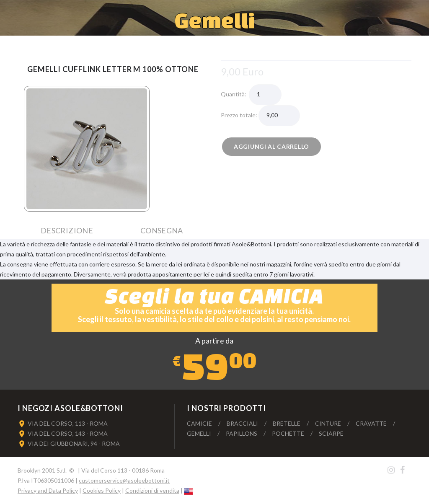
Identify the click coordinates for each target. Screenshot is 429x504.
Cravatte (371, 423)
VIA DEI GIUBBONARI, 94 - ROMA (74, 443)
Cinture (328, 423)
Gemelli (199, 433)
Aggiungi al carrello (271, 146)
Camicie (199, 423)
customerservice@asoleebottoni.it (124, 480)
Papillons (242, 433)
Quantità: (235, 94)
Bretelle (287, 423)
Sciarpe (331, 433)
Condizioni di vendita (152, 490)
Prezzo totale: (240, 115)
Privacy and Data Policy (48, 490)
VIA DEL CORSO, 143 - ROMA (68, 433)
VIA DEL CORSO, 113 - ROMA (68, 423)
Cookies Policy (102, 490)
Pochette (288, 433)
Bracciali (242, 423)
